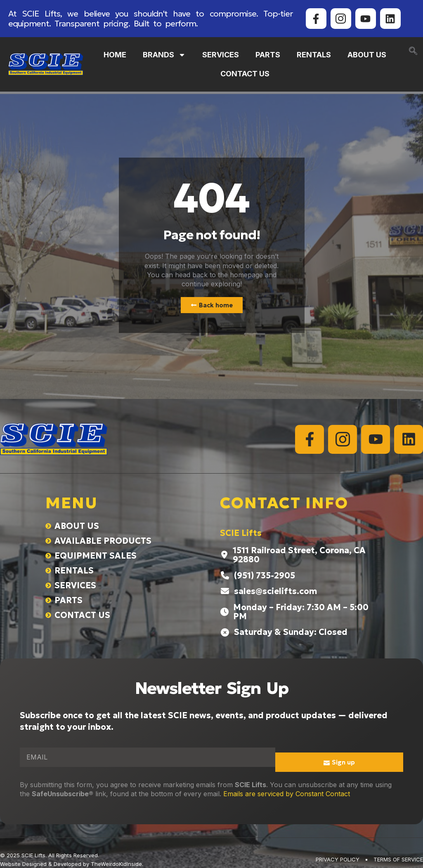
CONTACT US (245, 74)
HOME (115, 55)
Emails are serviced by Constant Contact (287, 794)
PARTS (268, 55)
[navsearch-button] (413, 52)
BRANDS (164, 55)
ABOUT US (367, 55)
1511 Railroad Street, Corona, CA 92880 (299, 555)
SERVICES (221, 55)
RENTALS (314, 55)
